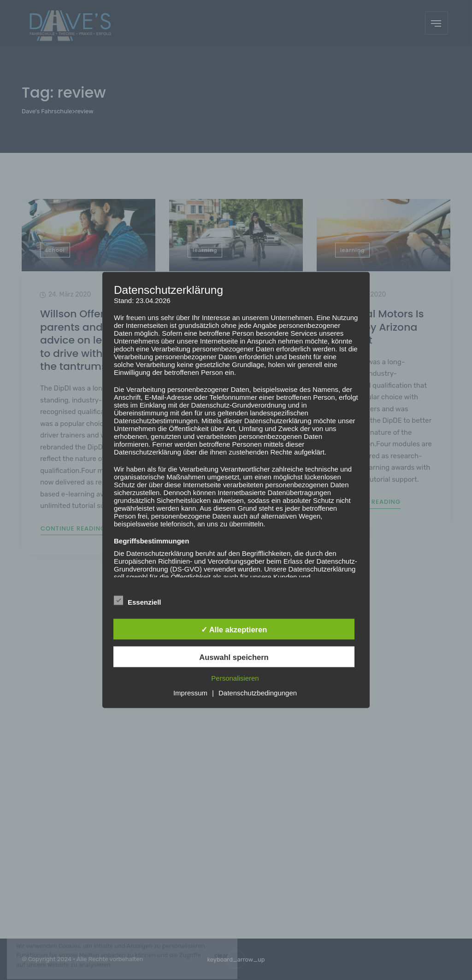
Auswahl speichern (234, 657)
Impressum (190, 692)
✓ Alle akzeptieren (234, 629)
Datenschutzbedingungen (258, 692)
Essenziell (138, 601)
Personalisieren (235, 678)
